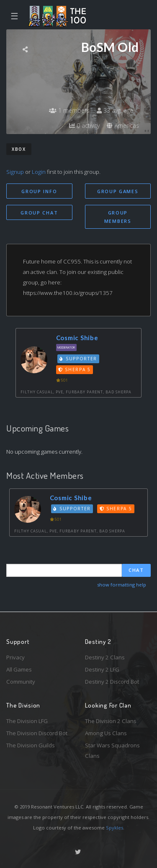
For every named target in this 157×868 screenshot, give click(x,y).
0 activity (84, 125)
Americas (123, 125)
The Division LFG (27, 721)
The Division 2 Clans (111, 721)
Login (39, 172)
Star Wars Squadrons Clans (112, 750)
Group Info (39, 191)
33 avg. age (115, 110)
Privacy (15, 657)
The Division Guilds (31, 745)
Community (21, 682)
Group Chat (39, 213)
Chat (136, 570)
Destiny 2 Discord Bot (112, 682)
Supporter (78, 359)
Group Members (118, 217)
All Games (19, 669)
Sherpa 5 (75, 369)
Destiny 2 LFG (102, 669)
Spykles (115, 828)
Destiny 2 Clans (105, 657)
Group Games (118, 191)
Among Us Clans (106, 733)
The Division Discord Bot (37, 733)
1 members (69, 110)
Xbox (19, 149)
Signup (15, 172)
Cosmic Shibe (77, 338)
